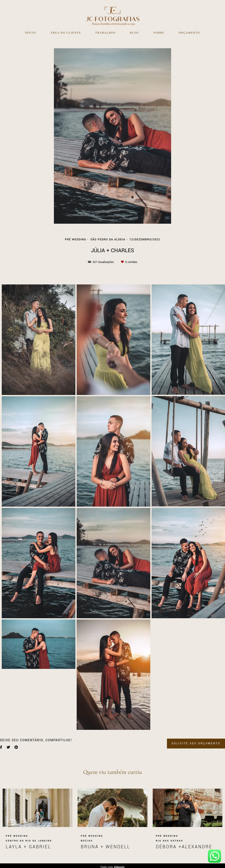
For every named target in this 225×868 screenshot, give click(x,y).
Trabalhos (105, 33)
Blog (135, 33)
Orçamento (189, 33)
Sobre (159, 33)
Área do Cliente (66, 33)
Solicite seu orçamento (196, 743)
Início (31, 33)
